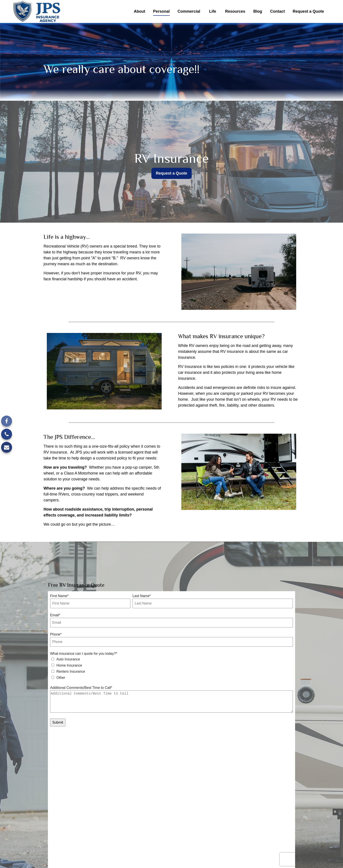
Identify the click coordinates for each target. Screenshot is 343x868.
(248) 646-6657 (263, 827)
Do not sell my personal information (275, 852)
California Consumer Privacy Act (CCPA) (158, 852)
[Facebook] (7, 421)
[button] (140, 12)
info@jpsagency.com (175, 845)
